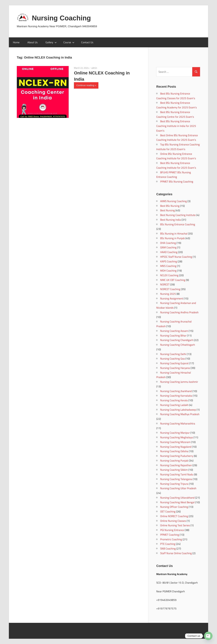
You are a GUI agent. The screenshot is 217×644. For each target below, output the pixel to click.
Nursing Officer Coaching (174, 507)
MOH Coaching (168, 271)
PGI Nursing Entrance (172, 530)
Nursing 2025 (168, 294)
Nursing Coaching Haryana (175, 368)
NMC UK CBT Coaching (173, 280)
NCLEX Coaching (169, 275)
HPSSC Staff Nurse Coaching (176, 257)
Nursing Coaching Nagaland (176, 447)
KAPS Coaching (169, 261)
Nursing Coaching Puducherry (177, 456)
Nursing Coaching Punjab (174, 461)
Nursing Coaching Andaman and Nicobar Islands (176, 305)
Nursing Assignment (172, 298)
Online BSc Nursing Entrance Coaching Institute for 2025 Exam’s (176, 156)
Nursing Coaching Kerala (174, 400)
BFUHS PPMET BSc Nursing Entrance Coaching (174, 175)
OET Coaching (168, 511)
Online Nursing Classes (173, 521)
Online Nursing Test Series (175, 525)
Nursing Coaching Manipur (175, 433)
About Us (32, 42)
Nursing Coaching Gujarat (174, 363)
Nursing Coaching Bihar (173, 336)
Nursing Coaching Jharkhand (176, 391)
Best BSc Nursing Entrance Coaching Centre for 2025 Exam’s (175, 114)
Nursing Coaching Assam (174, 331)
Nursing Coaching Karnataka (176, 396)
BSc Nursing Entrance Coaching (178, 224)
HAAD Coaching (169, 252)
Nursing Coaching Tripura (174, 484)
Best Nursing (167, 210)
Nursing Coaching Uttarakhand (177, 498)
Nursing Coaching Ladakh (174, 405)
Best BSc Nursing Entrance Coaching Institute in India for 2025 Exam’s (176, 126)
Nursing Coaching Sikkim (174, 470)
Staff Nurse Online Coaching (176, 553)
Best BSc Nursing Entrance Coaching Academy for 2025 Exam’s (177, 105)
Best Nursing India (171, 220)
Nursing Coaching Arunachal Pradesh (174, 324)
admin (94, 68)
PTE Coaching (168, 544)
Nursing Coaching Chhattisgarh (178, 345)
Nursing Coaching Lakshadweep (178, 410)
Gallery (51, 42)
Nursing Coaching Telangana (176, 479)
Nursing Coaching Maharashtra (178, 424)
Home (16, 42)
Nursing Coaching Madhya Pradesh (180, 414)
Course (69, 42)
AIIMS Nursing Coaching (173, 201)
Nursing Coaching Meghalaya (177, 437)
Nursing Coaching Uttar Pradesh (178, 488)
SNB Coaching (168, 549)
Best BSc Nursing (170, 206)
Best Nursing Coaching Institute (178, 215)
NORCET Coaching (170, 289)
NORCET (165, 284)
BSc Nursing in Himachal (174, 234)
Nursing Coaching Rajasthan (176, 465)
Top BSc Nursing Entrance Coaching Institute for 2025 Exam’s (178, 147)
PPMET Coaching (170, 535)
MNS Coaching (168, 266)
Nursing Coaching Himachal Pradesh (174, 375)
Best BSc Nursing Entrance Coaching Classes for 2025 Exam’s (176, 96)
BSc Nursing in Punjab (172, 238)
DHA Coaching (168, 243)
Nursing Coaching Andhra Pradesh (179, 312)
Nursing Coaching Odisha (174, 451)
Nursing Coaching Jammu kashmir (179, 382)
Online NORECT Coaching (174, 516)
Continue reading (85, 85)
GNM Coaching (168, 247)
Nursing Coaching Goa (172, 359)
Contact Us (87, 42)
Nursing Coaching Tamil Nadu (177, 474)
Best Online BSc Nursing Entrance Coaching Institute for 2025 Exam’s (177, 138)
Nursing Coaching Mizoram (175, 442)
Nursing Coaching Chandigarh (177, 340)
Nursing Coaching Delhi (173, 354)
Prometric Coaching (171, 539)
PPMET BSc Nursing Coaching (177, 182)
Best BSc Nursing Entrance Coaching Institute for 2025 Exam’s (176, 165)
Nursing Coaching (61, 18)
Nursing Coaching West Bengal (177, 502)
